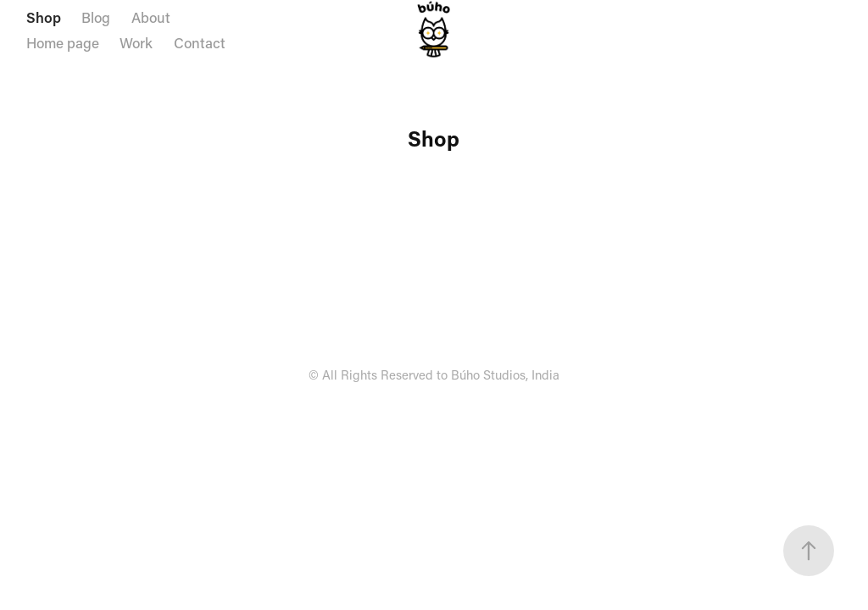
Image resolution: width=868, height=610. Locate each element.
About (151, 17)
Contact (200, 42)
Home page (63, 42)
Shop (44, 17)
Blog (96, 17)
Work (136, 42)
